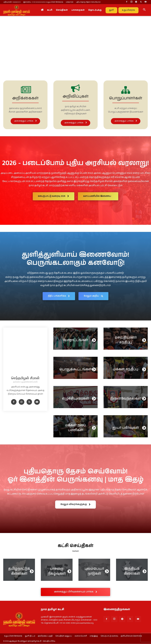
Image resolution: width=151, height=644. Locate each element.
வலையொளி (81, 636)
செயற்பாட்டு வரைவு (109, 636)
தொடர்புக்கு (95, 10)
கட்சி (50, 10)
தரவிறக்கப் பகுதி (45, 636)
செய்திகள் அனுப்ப (64, 636)
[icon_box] (25, 105)
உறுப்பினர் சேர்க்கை (13, 636)
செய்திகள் (62, 10)
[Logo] (17, 10)
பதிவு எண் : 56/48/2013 (12, 2)
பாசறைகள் (78, 10)
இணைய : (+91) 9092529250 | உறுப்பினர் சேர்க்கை (43, 2)
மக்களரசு (70, 2)
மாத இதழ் (94, 636)
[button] (144, 10)
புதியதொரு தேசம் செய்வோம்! (88, 2)
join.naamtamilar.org (85, 623)
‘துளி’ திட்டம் (30, 636)
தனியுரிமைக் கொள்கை (131, 636)
